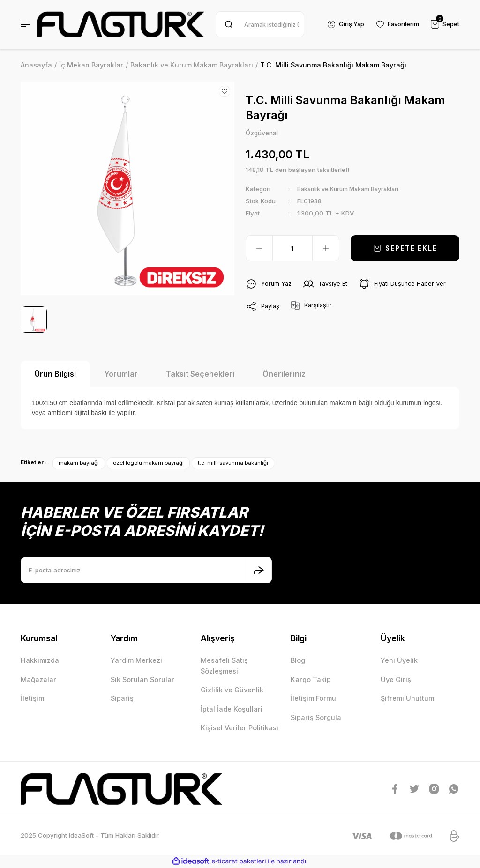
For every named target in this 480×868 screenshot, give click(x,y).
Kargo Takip (311, 679)
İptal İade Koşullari (232, 709)
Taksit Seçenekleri (200, 374)
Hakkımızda (40, 660)
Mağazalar (38, 679)
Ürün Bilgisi (55, 374)
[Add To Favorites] (225, 91)
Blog (298, 660)
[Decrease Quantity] (259, 249)
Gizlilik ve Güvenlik (232, 690)
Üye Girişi (397, 679)
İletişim (32, 698)
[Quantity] (292, 249)
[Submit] (259, 570)
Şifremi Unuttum (407, 698)
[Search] (259, 24)
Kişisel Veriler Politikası (240, 728)
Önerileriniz (284, 374)
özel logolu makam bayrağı (148, 463)
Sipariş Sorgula (316, 717)
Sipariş (122, 698)
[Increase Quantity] (326, 249)
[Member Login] (344, 24)
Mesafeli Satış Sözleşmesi (224, 665)
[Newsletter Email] (146, 570)
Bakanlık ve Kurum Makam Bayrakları (352, 189)
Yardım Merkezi (136, 660)
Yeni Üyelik (399, 660)
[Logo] (121, 24)
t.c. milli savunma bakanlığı (233, 463)
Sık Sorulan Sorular (142, 679)
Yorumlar (121, 374)
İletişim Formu (313, 698)
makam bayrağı (79, 463)
